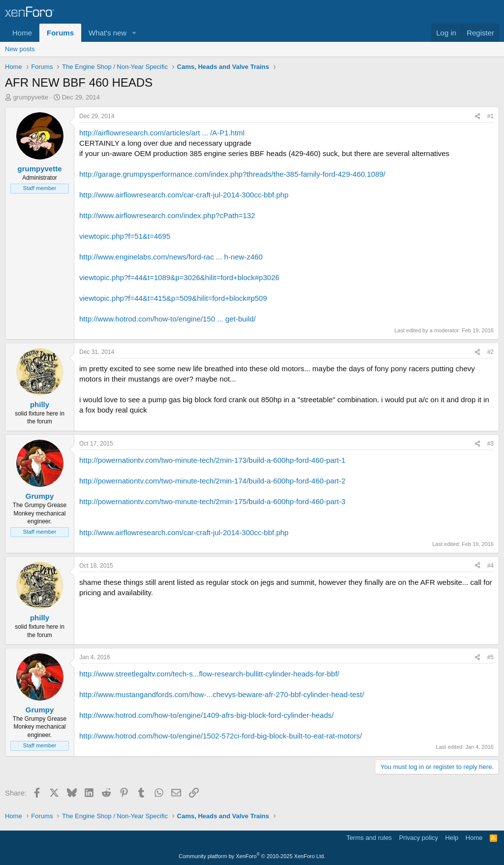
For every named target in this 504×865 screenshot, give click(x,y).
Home (22, 33)
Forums (60, 33)
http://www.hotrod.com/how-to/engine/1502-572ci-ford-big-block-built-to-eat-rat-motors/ (220, 736)
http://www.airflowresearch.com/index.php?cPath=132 (167, 215)
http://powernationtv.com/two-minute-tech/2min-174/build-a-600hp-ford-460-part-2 (212, 481)
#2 (490, 352)
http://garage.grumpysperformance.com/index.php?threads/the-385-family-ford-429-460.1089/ (232, 174)
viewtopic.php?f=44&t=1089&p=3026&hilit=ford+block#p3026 (179, 277)
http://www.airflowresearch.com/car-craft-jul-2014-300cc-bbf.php (184, 195)
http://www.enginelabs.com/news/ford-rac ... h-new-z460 (171, 257)
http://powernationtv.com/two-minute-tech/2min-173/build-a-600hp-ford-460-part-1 (212, 460)
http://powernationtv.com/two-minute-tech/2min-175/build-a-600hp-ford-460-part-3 (212, 501)
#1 (490, 116)
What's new (108, 33)
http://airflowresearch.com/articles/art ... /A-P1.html (162, 133)
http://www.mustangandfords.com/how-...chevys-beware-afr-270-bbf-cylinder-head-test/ (222, 694)
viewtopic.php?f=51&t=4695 (125, 236)
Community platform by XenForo (252, 856)
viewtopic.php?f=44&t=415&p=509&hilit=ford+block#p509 (173, 298)
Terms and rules (369, 838)
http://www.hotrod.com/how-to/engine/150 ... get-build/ (168, 319)
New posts (20, 49)
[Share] (477, 116)
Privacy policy (419, 838)
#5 (490, 657)
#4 (490, 566)
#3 (490, 444)
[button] (134, 33)
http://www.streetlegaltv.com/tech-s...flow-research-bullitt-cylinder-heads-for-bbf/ (209, 674)
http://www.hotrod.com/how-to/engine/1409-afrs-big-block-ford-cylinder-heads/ (206, 715)
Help (452, 838)
